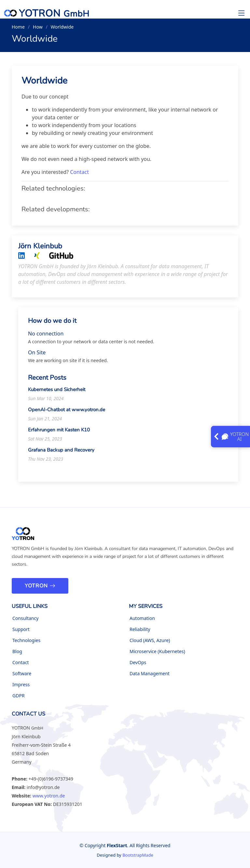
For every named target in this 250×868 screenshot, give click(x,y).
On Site (37, 355)
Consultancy (25, 618)
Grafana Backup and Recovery (61, 452)
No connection (46, 336)
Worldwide (44, 83)
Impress (21, 685)
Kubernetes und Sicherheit (57, 392)
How (38, 27)
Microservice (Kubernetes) (157, 651)
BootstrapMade (138, 855)
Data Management (150, 674)
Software (22, 674)
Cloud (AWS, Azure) (150, 640)
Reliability (140, 629)
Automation (142, 618)
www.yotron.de (49, 796)
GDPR (19, 696)
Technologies (26, 640)
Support (21, 629)
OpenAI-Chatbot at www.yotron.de (67, 412)
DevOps (138, 663)
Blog (17, 651)
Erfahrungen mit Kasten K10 (59, 432)
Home (18, 27)
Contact (79, 175)
